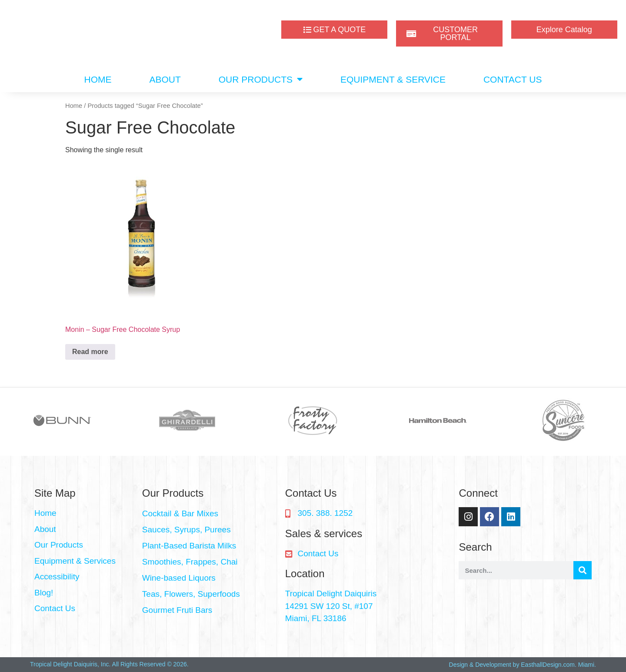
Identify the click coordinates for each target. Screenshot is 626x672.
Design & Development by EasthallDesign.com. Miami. (523, 665)
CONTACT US (513, 79)
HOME (98, 79)
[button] (209, 514)
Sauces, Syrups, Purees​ (186, 530)
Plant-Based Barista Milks (189, 546)
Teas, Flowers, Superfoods (191, 594)
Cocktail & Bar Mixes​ (180, 513)
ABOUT (165, 79)
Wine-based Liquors (179, 578)
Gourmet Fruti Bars (177, 610)
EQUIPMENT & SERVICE (393, 79)
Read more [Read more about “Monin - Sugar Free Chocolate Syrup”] (90, 352)
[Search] (583, 570)
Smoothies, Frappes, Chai (190, 562)
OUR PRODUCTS (261, 79)
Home (74, 106)
